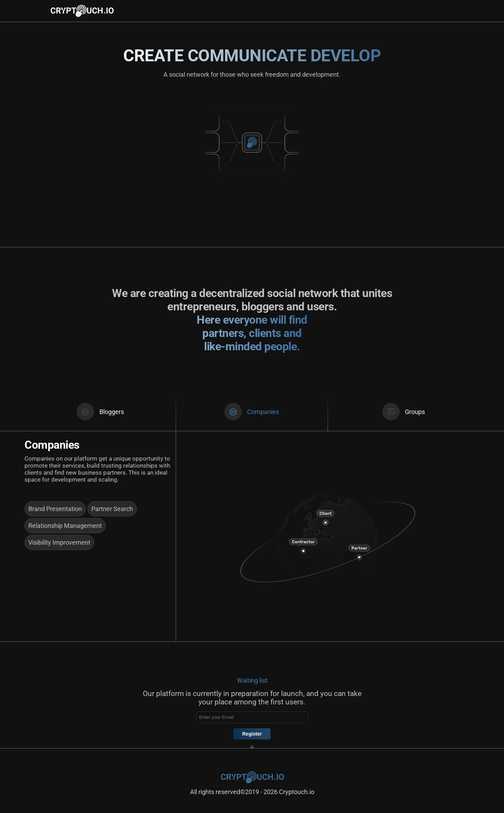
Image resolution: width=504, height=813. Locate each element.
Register (252, 734)
